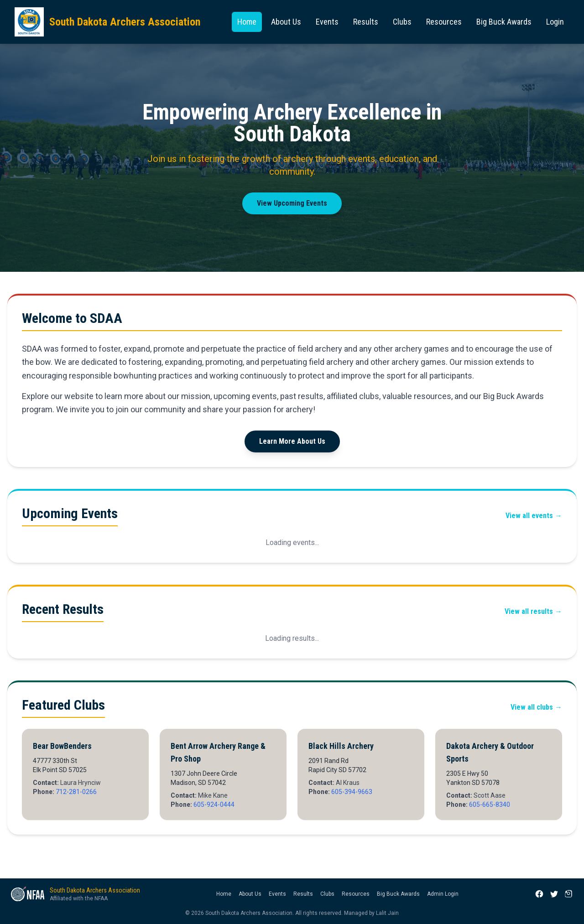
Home (247, 22)
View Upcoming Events (292, 203)
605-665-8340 (490, 805)
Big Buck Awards (504, 22)
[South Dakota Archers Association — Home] (107, 22)
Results (366, 22)
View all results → (533, 611)
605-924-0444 (214, 805)
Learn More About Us (292, 441)
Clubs (402, 22)
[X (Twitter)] (554, 894)
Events (327, 22)
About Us (286, 22)
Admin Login (443, 894)
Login (555, 22)
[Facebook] (539, 894)
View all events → (534, 516)
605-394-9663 (352, 792)
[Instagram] (568, 894)
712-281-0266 (76, 792)
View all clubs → (536, 707)
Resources (444, 22)
